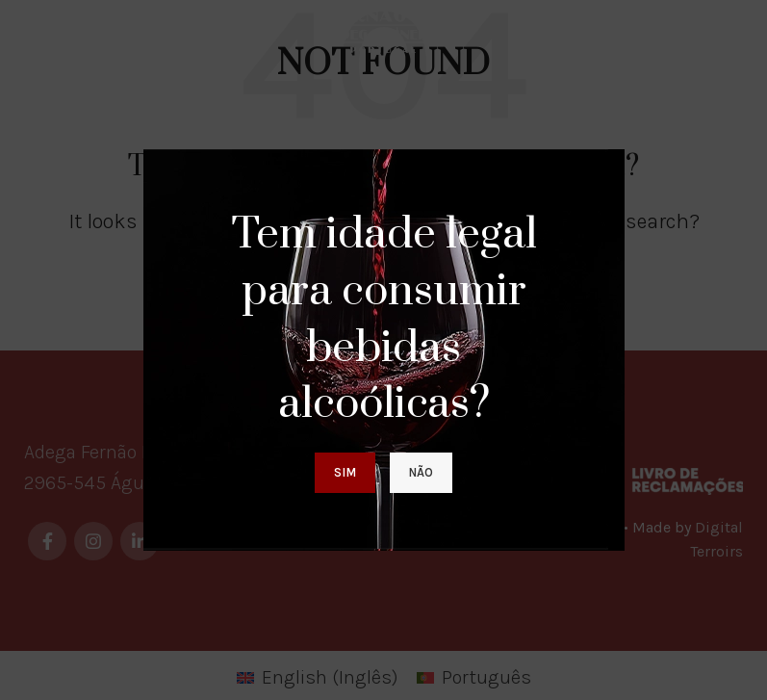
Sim (345, 472)
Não (421, 472)
